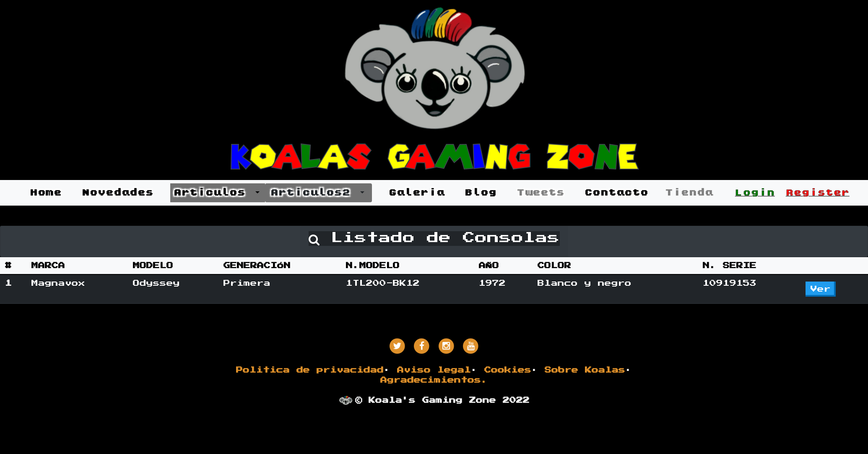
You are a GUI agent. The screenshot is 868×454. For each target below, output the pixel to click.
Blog (481, 192)
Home (46, 192)
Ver (821, 289)
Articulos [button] (213, 192)
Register (818, 192)
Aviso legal (434, 370)
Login (755, 192)
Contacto (616, 192)
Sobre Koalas (585, 370)
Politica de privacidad (310, 370)
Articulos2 (314, 192)
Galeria (417, 192)
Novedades (118, 192)
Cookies (508, 370)
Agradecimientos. (434, 380)
